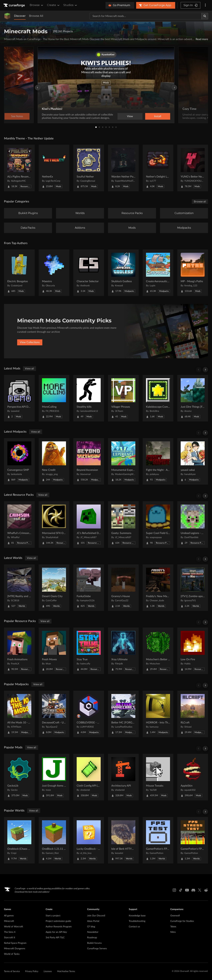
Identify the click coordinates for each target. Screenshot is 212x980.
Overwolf (175, 916)
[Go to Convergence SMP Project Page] (19, 461)
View (130, 116)
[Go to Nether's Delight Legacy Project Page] (158, 168)
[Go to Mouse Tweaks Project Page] (158, 777)
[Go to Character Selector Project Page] (89, 273)
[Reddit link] (206, 890)
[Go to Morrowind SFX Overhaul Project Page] (54, 524)
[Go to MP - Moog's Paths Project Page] (193, 273)
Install (158, 116)
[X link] (200, 890)
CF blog (91, 927)
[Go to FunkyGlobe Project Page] (89, 588)
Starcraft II (9, 938)
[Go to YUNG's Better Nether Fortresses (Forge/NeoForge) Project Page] (193, 168)
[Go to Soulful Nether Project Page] (89, 168)
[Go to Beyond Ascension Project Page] (89, 461)
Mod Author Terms (66, 971)
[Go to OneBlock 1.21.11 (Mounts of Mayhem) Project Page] (54, 840)
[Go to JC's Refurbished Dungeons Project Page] (89, 524)
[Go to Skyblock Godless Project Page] (123, 273)
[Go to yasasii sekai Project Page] (193, 461)
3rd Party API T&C (55, 938)
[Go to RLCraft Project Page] (193, 714)
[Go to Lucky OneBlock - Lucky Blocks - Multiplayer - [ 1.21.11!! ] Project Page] (89, 840)
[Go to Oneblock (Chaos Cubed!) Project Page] (19, 840)
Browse (37, 5)
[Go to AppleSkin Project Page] (193, 777)
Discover (20, 16)
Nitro (173, 932)
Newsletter (93, 932)
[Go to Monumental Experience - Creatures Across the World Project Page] (123, 461)
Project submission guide (58, 921)
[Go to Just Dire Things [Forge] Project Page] (193, 398)
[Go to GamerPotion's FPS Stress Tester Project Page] (193, 840)
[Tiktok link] (181, 890)
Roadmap (92, 938)
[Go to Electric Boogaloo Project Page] (19, 273)
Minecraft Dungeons (15, 949)
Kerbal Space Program (15, 943)
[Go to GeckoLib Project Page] (19, 777)
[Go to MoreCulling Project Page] (54, 398)
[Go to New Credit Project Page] (54, 461)
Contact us (134, 927)
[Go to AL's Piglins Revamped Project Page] (19, 168)
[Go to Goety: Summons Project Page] (123, 524)
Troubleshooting (137, 921)
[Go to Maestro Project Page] (54, 273)
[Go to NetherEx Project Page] (54, 168)
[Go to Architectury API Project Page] (123, 777)
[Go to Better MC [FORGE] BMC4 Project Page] (123, 714)
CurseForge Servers (97, 949)
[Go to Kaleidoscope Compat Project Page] (158, 398)
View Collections (30, 342)
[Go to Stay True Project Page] (89, 651)
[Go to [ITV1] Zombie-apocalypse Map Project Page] (193, 588)
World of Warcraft (13, 927)
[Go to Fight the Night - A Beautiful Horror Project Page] (158, 461)
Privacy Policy (32, 971)
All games (9, 916)
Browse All (36, 16)
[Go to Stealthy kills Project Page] (89, 398)
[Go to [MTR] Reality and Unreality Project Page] (19, 588)
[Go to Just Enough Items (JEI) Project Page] (54, 777)
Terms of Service (12, 971)
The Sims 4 (10, 932)
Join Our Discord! (96, 916)
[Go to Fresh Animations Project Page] (19, 651)
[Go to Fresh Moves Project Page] (54, 651)
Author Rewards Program (59, 927)
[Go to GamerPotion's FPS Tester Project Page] (158, 840)
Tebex (173, 927)
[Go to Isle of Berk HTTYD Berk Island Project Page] (123, 840)
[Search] (205, 16)
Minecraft (9, 921)
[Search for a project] (146, 16)
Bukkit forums (94, 943)
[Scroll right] (205, 370)
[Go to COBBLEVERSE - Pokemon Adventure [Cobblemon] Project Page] (89, 714)
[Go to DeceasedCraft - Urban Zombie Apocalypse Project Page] (54, 714)
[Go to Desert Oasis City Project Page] (54, 588)
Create (53, 5)
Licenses (48, 971)
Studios (70, 5)
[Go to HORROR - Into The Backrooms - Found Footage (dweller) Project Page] (158, 714)
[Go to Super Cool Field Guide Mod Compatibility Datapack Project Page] (158, 524)
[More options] (205, 5)
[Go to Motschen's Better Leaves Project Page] (158, 651)
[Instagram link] (174, 890)
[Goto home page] (14, 5)
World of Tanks (12, 954)
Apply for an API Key (56, 932)
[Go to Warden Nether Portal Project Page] (123, 168)
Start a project (53, 916)
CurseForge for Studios (182, 921)
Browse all (200, 202)
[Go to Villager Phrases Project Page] (123, 398)
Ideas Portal (93, 921)
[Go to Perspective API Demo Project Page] (19, 398)
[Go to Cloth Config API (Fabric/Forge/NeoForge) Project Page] (89, 777)
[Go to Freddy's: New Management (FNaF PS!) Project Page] (158, 588)
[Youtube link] (187, 890)
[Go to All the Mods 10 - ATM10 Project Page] (19, 714)
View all (29, 369)
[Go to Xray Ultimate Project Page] (123, 651)
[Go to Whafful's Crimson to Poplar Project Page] (19, 524)
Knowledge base (137, 916)
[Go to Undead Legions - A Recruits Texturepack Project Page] (193, 524)
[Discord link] (193, 890)
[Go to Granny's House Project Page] (123, 588)
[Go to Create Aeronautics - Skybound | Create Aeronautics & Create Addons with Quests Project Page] (158, 273)
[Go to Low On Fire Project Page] (193, 651)
